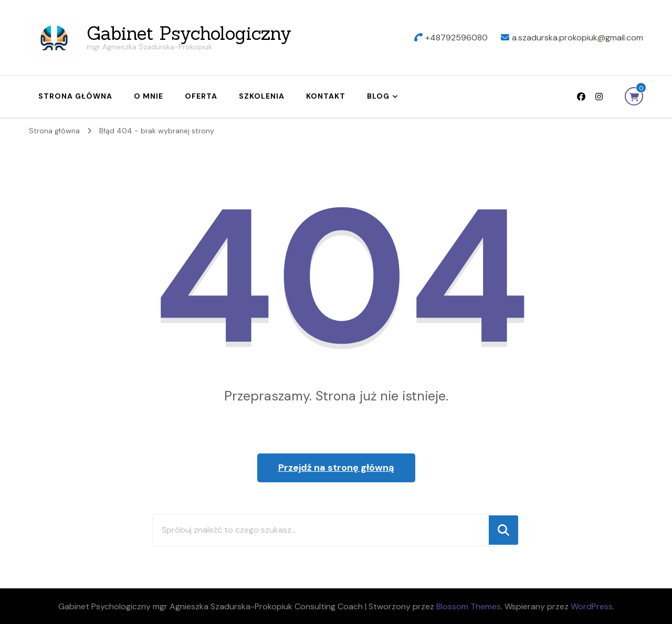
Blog (378, 96)
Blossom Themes (469, 606)
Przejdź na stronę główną (336, 468)
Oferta (201, 96)
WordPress (592, 606)
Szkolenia (262, 96)
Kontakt (326, 96)
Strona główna (75, 96)
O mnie (149, 96)
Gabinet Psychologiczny (189, 33)
